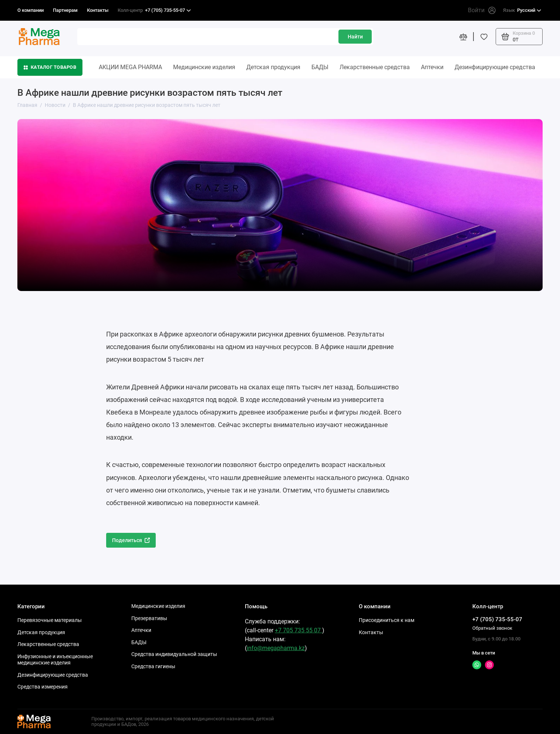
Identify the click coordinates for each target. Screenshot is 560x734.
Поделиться (131, 540)
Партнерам (65, 10)
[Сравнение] (463, 37)
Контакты (98, 10)
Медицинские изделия (204, 67)
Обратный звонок (492, 628)
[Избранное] (484, 37)
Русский (522, 10)
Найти (355, 37)
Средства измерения (43, 687)
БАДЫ (320, 67)
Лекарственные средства (375, 67)
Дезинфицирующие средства (495, 67)
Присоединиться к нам (387, 620)
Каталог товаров (50, 67)
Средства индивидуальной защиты (174, 654)
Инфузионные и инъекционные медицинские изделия (55, 660)
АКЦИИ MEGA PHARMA (130, 67)
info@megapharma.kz (276, 648)
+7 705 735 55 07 (298, 630)
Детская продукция (273, 67)
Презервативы (149, 618)
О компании (31, 10)
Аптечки (432, 67)
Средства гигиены (153, 666)
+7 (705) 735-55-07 (154, 10)
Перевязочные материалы (50, 620)
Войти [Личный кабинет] (482, 10)
